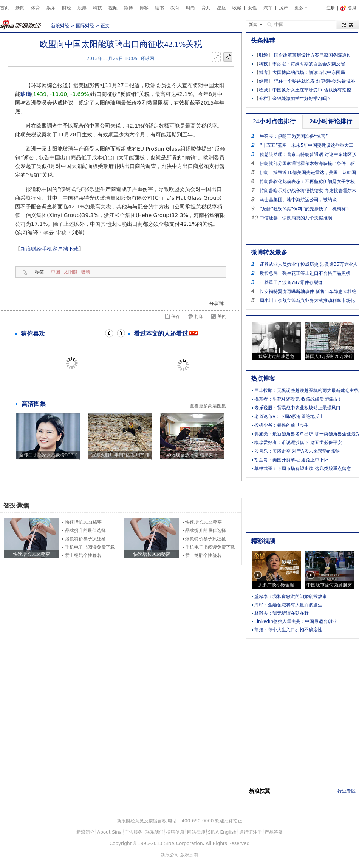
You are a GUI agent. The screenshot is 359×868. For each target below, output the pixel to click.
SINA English (222, 832)
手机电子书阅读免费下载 (90, 547)
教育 (175, 8)
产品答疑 (274, 832)
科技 (97, 8)
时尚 (190, 8)
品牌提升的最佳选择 (85, 530)
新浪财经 (60, 26)
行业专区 (347, 791)
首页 (5, 8)
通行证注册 (251, 832)
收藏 (237, 8)
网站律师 (196, 832)
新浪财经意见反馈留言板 (142, 821)
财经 (67, 8)
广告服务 (133, 832)
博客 (144, 8)
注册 (331, 8)
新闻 (20, 8)
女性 (252, 8)
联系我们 (155, 832)
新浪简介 (85, 832)
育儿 (206, 8)
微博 (128, 8)
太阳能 (71, 272)
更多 (299, 8)
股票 (82, 8)
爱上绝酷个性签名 (83, 555)
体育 (36, 8)
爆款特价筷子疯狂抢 (85, 539)
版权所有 (189, 855)
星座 (221, 8)
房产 (283, 8)
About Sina (109, 832)
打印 (199, 316)
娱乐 (51, 8)
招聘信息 (175, 832)
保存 (176, 316)
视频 (113, 8)
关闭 (222, 316)
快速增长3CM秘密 (83, 522)
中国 (56, 272)
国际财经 (85, 26)
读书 (159, 8)
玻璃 (26, 94)
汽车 (268, 8)
